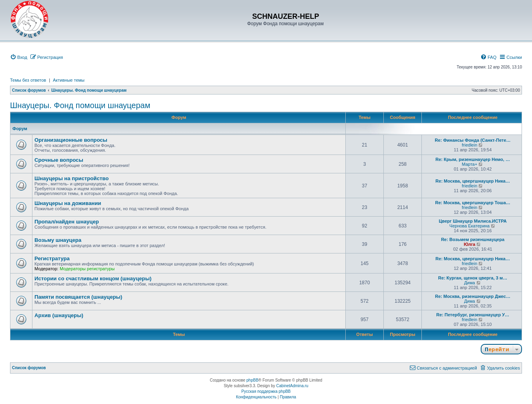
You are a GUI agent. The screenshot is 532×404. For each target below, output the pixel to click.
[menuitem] (19, 57)
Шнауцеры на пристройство (72, 178)
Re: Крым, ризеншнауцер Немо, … (473, 159)
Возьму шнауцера (58, 240)
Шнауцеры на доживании (68, 203)
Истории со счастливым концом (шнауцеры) (93, 278)
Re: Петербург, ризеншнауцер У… (473, 315)
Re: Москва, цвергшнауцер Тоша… (473, 203)
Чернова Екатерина (470, 226)
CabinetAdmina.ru (292, 386)
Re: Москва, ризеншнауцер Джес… (473, 296)
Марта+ (470, 164)
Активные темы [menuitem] (69, 80)
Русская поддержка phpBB (266, 391)
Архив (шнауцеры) (59, 315)
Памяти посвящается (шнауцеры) (78, 297)
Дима (469, 283)
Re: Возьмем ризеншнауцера (473, 239)
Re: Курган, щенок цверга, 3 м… (473, 278)
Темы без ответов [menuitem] (28, 80)
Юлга (470, 244)
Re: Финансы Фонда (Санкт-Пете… (473, 140)
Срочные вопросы (59, 160)
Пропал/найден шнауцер (67, 222)
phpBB (252, 380)
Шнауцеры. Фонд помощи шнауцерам (80, 105)
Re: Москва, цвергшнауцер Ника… (473, 181)
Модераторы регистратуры (87, 269)
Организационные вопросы (71, 140)
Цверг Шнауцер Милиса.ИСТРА (473, 221)
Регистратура (52, 258)
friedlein (470, 145)
